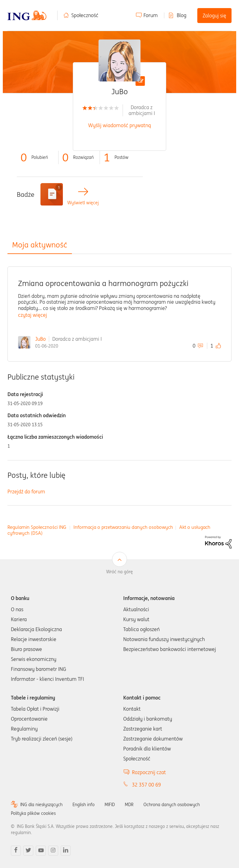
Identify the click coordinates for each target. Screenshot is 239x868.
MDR (129, 805)
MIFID (110, 805)
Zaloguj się (214, 16)
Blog (182, 15)
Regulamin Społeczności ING (37, 527)
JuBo (40, 339)
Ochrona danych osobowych (172, 805)
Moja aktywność (40, 245)
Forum (151, 15)
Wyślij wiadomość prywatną (119, 125)
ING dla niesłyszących (41, 805)
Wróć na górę (119, 572)
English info (84, 805)
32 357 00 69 (146, 785)
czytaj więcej (33, 315)
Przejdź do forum (26, 492)
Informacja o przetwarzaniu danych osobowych (123, 527)
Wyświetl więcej (83, 203)
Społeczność (85, 15)
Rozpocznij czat (149, 772)
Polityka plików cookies (33, 813)
